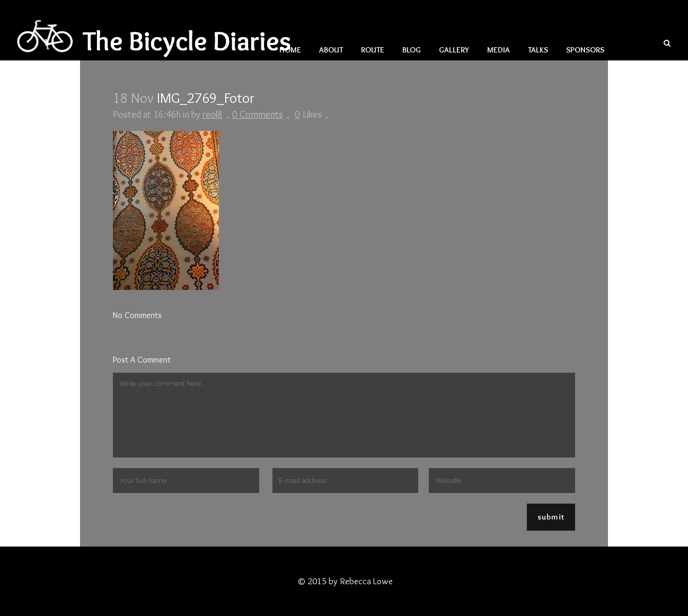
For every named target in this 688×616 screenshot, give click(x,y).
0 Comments (258, 115)
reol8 (213, 115)
